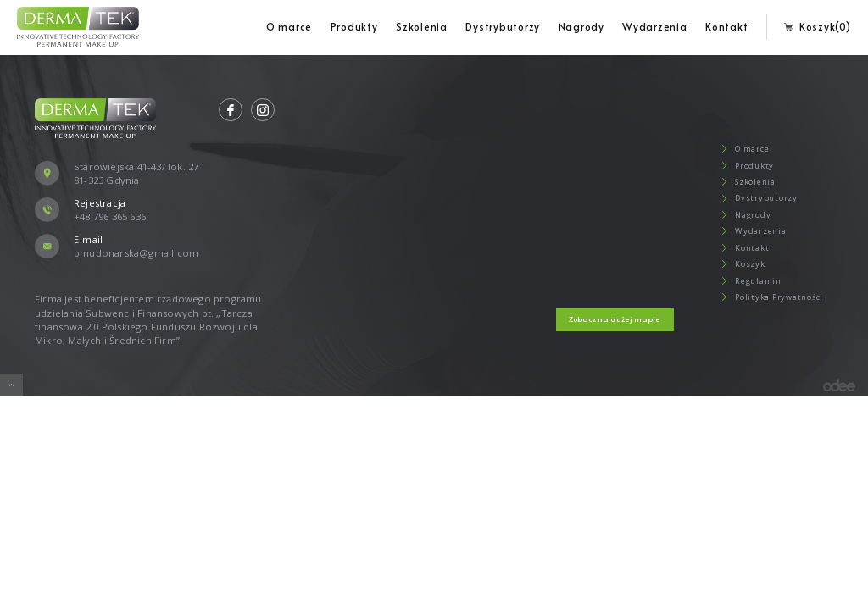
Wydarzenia (655, 26)
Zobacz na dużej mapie (615, 319)
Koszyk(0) (817, 26)
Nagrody (581, 26)
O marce (289, 26)
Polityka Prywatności (768, 297)
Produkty (354, 26)
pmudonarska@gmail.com (136, 253)
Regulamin (748, 281)
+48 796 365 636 (110, 216)
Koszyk (740, 264)
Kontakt (726, 26)
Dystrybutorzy (503, 26)
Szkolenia (422, 26)
